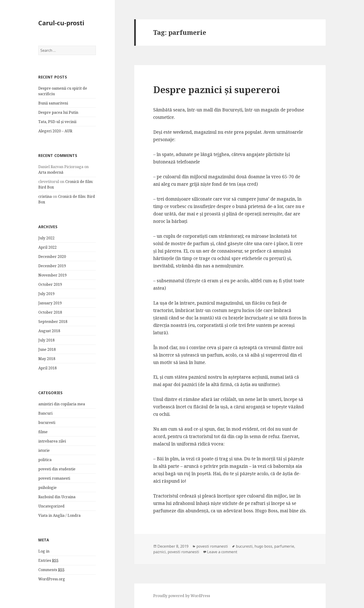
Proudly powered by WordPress (182, 596)
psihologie (47, 487)
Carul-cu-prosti (61, 23)
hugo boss (263, 546)
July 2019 (46, 294)
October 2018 (50, 312)
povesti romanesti (54, 478)
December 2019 (52, 266)
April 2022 (47, 247)
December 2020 (52, 257)
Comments (51, 570)
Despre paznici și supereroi (217, 89)
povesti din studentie (57, 469)
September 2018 (53, 322)
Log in (44, 551)
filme (43, 432)
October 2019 (50, 284)
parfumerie (284, 546)
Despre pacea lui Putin (58, 112)
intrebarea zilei (52, 441)
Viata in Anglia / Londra (59, 515)
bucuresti (47, 422)
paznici (159, 552)
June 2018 (47, 349)
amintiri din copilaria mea (62, 404)
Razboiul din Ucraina (57, 497)
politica (45, 459)
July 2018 (46, 340)
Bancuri (45, 413)
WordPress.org (52, 579)
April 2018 (47, 368)
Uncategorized (51, 506)
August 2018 (49, 331)
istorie (44, 450)
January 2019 (50, 303)
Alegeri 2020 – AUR (55, 131)
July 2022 (46, 238)
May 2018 (47, 359)
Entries (48, 561)
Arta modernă (51, 172)
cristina (45, 196)
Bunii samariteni (53, 103)
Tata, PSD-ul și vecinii (57, 122)
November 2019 (52, 275)
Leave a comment (222, 552)
